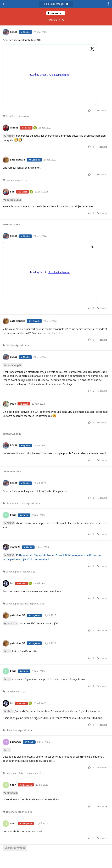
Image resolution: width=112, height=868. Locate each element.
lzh (8, 651)
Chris (10, 711)
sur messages (56, 4)
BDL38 (10, 136)
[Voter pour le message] (90, 111)
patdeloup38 (14, 200)
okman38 (12, 793)
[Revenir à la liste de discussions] (3, 4)
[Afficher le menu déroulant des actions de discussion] (109, 4)
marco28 (12, 623)
